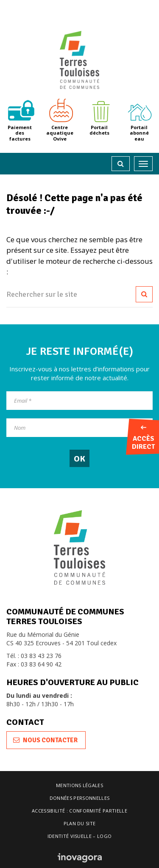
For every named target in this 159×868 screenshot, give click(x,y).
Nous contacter (45, 740)
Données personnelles (80, 798)
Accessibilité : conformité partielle (79, 811)
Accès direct (143, 438)
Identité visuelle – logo (80, 836)
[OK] (79, 458)
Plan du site (80, 823)
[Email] (79, 401)
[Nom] (79, 428)
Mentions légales (79, 785)
